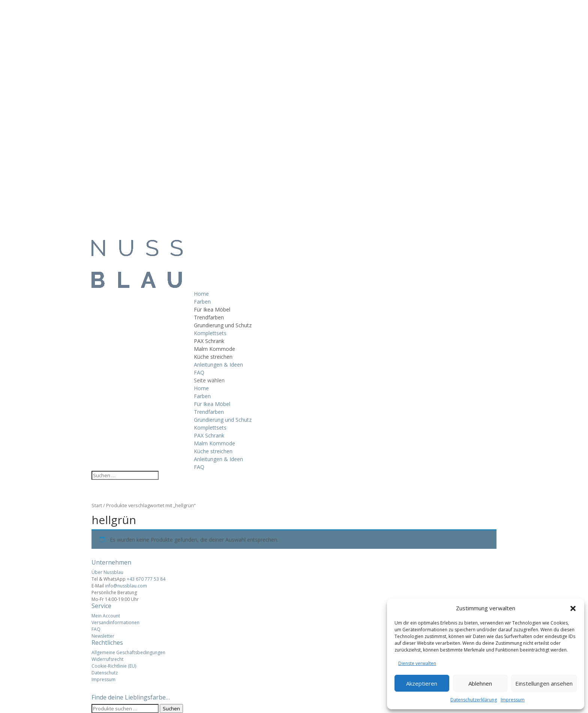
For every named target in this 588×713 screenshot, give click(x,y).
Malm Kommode (214, 349)
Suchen (171, 709)
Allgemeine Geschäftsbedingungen (128, 652)
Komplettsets (210, 333)
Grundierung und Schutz (223, 325)
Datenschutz (105, 673)
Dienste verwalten (417, 663)
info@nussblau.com (126, 586)
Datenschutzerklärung (474, 700)
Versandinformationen (115, 622)
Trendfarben (209, 317)
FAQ (199, 372)
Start (97, 505)
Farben (202, 302)
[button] (573, 608)
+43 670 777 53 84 (146, 579)
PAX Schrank (209, 341)
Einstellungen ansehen (544, 683)
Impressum (513, 700)
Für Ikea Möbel (212, 309)
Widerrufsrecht (107, 659)
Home (201, 294)
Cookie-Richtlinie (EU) (114, 666)
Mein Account (106, 616)
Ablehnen (480, 683)
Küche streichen (213, 357)
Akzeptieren (422, 683)
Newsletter (103, 636)
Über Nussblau (107, 572)
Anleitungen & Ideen (218, 365)
